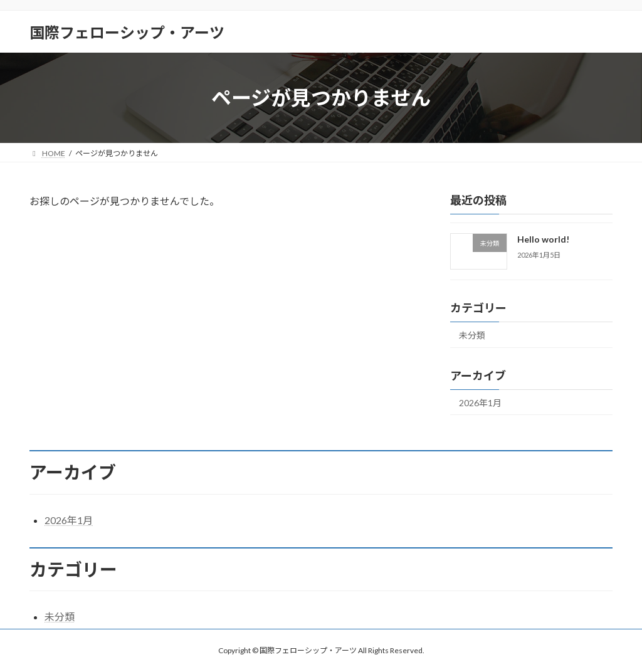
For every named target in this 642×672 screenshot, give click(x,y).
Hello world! (543, 239)
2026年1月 (480, 403)
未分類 (472, 335)
